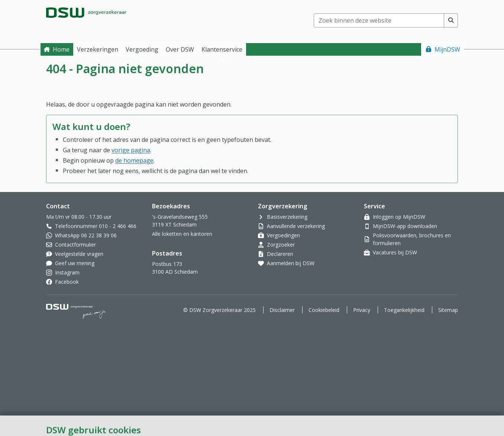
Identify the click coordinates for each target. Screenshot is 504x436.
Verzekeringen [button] (98, 49)
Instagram (67, 272)
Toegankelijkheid (404, 310)
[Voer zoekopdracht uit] (451, 20)
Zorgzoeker (281, 245)
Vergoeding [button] (142, 49)
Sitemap (448, 310)
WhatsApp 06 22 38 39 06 (86, 235)
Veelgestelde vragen (79, 254)
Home (61, 49)
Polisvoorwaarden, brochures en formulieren (412, 239)
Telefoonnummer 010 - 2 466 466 (96, 226)
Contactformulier (75, 245)
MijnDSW (447, 49)
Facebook (67, 282)
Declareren (280, 254)
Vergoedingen (283, 235)
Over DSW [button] (180, 49)
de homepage (134, 160)
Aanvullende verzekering (296, 226)
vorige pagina (131, 150)
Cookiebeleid (324, 310)
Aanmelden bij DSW (291, 263)
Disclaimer (282, 310)
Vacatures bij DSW (395, 252)
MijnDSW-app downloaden (405, 226)
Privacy (362, 310)
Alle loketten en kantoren (182, 234)
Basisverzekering (287, 217)
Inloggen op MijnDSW (399, 217)
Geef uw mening (75, 263)
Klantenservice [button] (222, 49)
